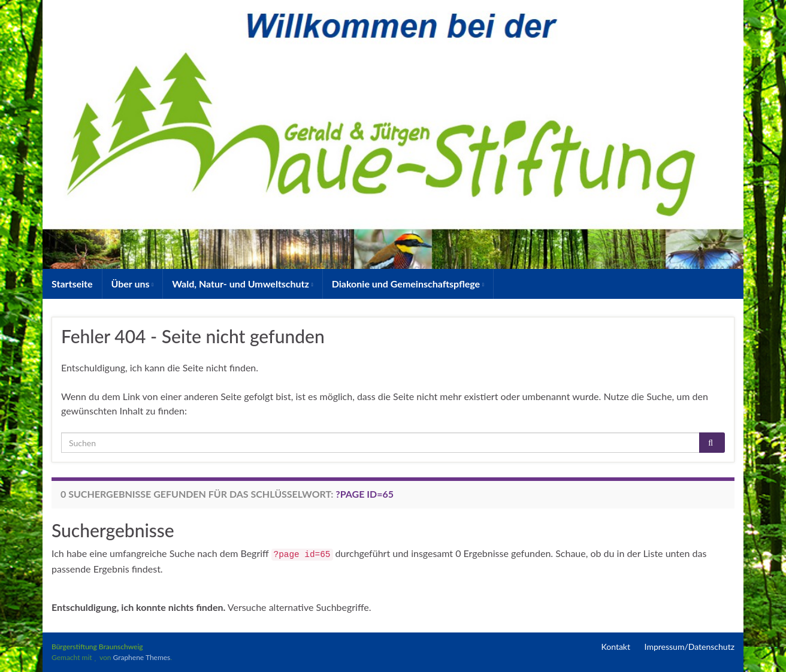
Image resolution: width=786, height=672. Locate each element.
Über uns (133, 284)
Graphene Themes (141, 657)
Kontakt (616, 647)
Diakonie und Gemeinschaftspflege (408, 284)
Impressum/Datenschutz (690, 647)
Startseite (72, 284)
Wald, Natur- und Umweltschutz (242, 284)
